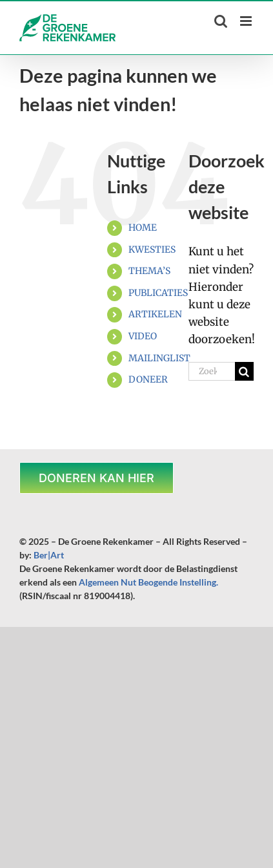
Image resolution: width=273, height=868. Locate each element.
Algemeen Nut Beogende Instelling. (148, 582)
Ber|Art (49, 555)
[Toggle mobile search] (221, 21)
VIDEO (143, 336)
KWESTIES (152, 249)
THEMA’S (149, 271)
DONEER (148, 379)
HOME (143, 228)
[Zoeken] (244, 371)
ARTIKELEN (155, 314)
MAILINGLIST (159, 358)
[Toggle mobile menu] (247, 21)
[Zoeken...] (212, 371)
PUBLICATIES (158, 293)
